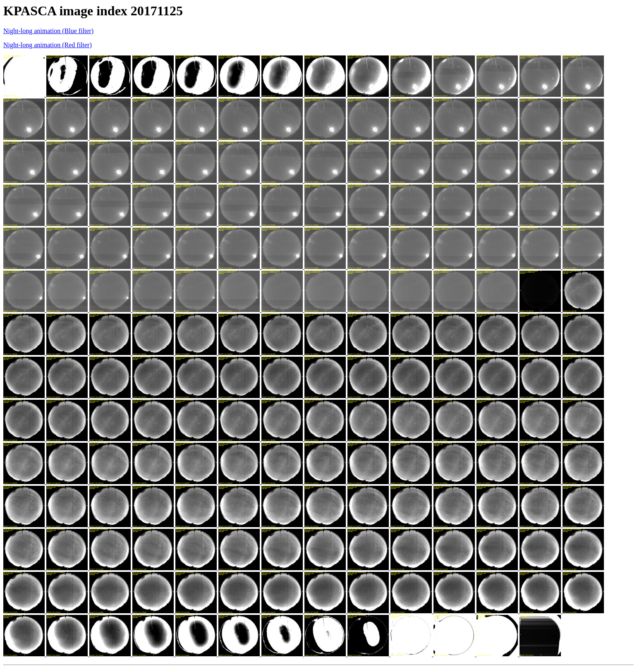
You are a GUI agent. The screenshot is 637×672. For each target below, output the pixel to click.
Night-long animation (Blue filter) (48, 31)
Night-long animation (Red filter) (48, 45)
